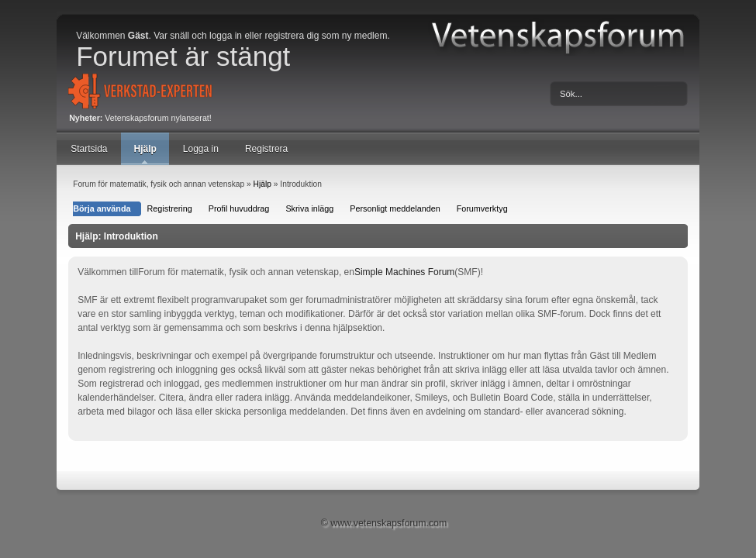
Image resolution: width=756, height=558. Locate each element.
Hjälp (145, 149)
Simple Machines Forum (404, 272)
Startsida (89, 149)
